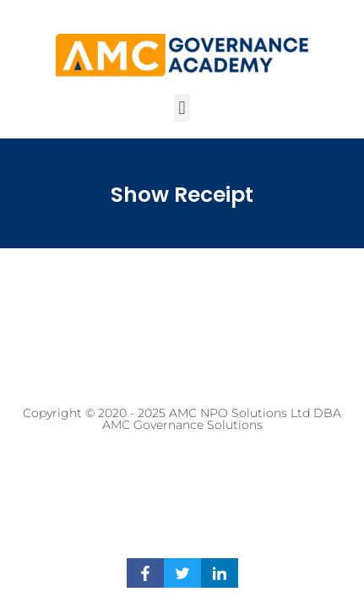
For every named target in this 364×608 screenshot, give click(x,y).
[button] (182, 108)
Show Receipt (182, 195)
